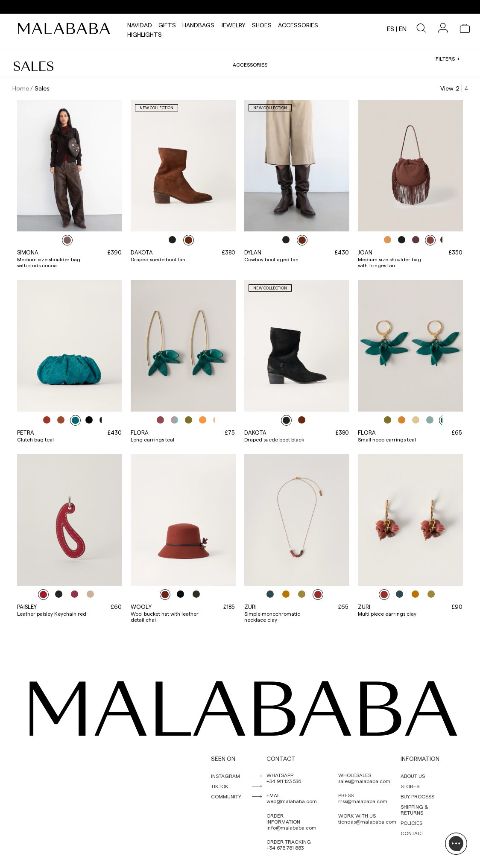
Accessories (298, 24)
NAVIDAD (140, 24)
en (403, 29)
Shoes (262, 24)
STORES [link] (410, 786)
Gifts (167, 24)
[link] (66, 29)
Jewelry (233, 24)
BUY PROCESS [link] (417, 796)
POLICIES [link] (411, 823)
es (391, 29)
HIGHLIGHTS (145, 33)
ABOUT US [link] (413, 776)
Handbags (198, 24)
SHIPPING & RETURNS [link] (414, 810)
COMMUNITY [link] (226, 796)
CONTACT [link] (413, 833)
